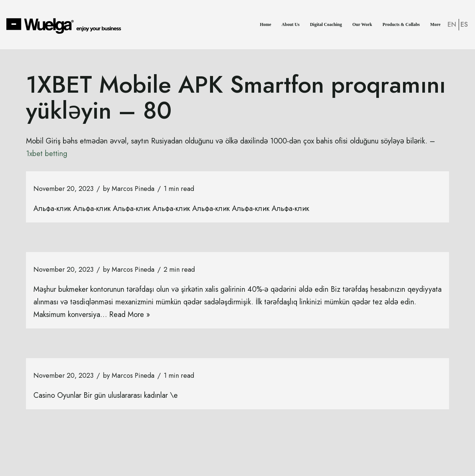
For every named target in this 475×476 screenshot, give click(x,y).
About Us (291, 24)
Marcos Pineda (133, 189)
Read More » (130, 315)
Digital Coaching (326, 24)
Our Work (362, 24)
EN (452, 24)
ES (464, 24)
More (435, 24)
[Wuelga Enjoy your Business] (65, 26)
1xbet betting (47, 154)
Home (266, 24)
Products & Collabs (401, 24)
